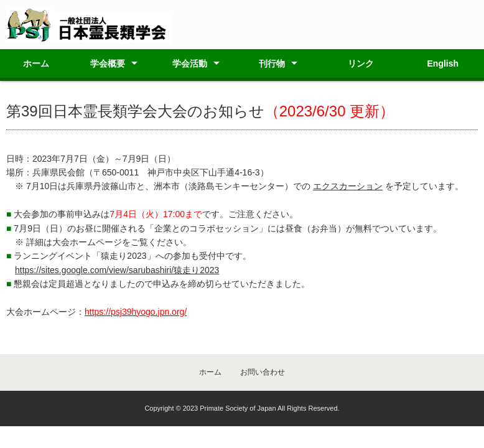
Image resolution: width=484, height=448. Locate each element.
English (443, 63)
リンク (361, 63)
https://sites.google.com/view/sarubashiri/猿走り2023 (117, 270)
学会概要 (108, 63)
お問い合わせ (263, 372)
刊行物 (272, 63)
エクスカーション (348, 186)
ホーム (36, 63)
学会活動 (190, 63)
